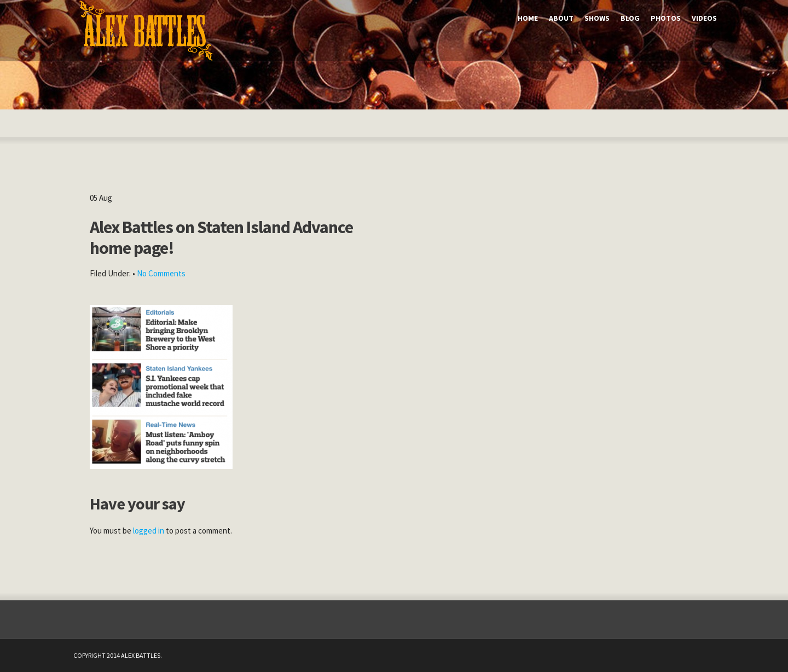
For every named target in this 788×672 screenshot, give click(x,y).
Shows (597, 18)
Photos (666, 18)
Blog (630, 18)
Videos (704, 18)
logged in (149, 531)
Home (528, 18)
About (561, 18)
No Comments (161, 273)
